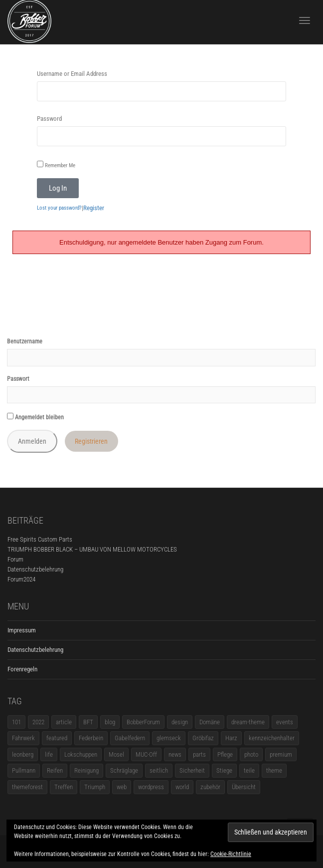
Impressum (22, 630)
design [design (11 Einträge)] (180, 722)
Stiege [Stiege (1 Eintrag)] (224, 770)
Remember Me (56, 165)
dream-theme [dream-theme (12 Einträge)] (248, 722)
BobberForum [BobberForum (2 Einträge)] (143, 722)
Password (49, 119)
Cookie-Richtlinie (231, 854)
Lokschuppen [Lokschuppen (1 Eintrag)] (81, 754)
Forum (15, 559)
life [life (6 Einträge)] (49, 754)
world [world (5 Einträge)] (182, 787)
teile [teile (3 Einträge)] (249, 770)
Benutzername (25, 341)
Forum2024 (21, 579)
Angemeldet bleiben (35, 417)
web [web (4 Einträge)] (122, 787)
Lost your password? (59, 208)
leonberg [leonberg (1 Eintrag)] (23, 754)
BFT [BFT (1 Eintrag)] (88, 722)
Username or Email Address (72, 74)
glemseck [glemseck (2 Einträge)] (169, 738)
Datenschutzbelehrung (35, 569)
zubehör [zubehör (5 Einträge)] (210, 787)
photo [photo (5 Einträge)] (251, 754)
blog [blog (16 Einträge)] (110, 722)
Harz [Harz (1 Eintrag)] (231, 738)
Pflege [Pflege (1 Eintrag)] (225, 754)
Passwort (18, 379)
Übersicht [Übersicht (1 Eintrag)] (244, 787)
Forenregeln (22, 669)
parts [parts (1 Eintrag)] (199, 754)
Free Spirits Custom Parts (40, 539)
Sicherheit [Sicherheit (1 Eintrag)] (192, 770)
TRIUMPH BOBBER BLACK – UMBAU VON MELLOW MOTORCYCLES (92, 549)
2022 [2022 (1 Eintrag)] (38, 722)
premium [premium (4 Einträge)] (281, 754)
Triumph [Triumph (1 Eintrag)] (95, 787)
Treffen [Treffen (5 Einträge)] (64, 787)
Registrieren (91, 441)
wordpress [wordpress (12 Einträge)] (151, 787)
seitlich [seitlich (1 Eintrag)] (159, 770)
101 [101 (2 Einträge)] (16, 722)
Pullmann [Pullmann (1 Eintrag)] (24, 770)
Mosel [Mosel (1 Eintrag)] (116, 754)
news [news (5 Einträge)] (175, 754)
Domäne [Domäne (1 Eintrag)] (210, 722)
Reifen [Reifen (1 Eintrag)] (55, 770)
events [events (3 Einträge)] (285, 722)
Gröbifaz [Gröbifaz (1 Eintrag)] (203, 738)
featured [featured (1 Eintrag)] (57, 738)
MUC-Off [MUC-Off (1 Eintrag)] (146, 754)
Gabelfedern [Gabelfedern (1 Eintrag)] (130, 738)
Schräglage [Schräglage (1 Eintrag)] (124, 770)
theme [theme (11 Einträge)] (274, 770)
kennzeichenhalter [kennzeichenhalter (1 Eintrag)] (272, 738)
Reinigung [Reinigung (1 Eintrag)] (86, 770)
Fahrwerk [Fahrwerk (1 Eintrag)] (23, 738)
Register (94, 208)
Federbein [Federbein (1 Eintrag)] (91, 738)
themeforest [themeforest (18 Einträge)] (27, 787)
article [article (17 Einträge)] (64, 722)
